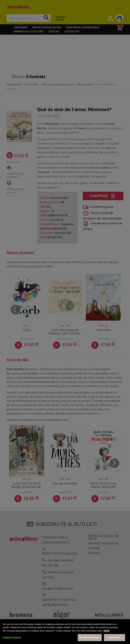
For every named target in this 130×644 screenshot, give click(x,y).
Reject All (114, 638)
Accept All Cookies (90, 638)
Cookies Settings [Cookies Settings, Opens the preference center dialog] (12, 637)
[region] (65, 632)
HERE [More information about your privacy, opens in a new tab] (106, 631)
